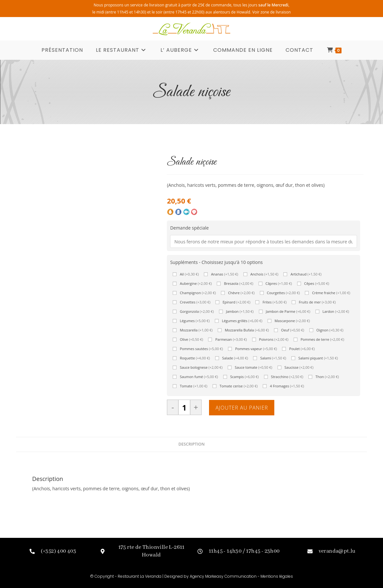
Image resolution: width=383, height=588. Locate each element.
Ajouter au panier (242, 408)
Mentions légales (277, 576)
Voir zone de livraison (271, 12)
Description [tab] (192, 444)
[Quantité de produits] (184, 408)
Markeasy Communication (231, 576)
